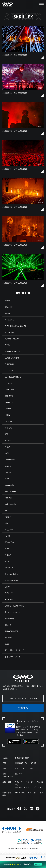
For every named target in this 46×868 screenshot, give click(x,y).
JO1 (7, 434)
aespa (7, 313)
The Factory (10, 618)
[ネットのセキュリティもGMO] (23, 864)
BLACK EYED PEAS (12, 358)
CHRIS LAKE (10, 364)
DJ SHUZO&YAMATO (13, 377)
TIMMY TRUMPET (11, 631)
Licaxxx (8, 466)
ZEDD (7, 644)
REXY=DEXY (9, 542)
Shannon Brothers (12, 574)
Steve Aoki (9, 599)
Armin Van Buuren (12, 351)
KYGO (7, 453)
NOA (7, 523)
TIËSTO (8, 625)
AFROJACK (9, 320)
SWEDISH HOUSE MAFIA (14, 606)
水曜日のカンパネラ (13, 657)
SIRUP (7, 587)
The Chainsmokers (12, 612)
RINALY (8, 555)
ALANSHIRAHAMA (12, 339)
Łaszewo (8, 472)
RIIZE (7, 548)
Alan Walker (10, 332)
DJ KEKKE (9, 370)
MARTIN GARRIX (11, 491)
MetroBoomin (10, 504)
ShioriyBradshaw (12, 580)
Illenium (8, 428)
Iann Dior (9, 421)
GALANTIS (9, 402)
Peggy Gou (9, 529)
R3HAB (8, 536)
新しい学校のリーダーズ (14, 650)
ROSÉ (7, 561)
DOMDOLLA (10, 390)
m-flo (7, 478)
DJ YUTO (8, 383)
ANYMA (8, 345)
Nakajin (8, 517)
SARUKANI (9, 568)
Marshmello (10, 485)
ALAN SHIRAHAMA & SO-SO (16, 326)
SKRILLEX (9, 593)
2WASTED (9, 307)
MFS (7, 510)
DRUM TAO (9, 396)
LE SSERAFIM (10, 459)
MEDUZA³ (9, 498)
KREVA (8, 447)
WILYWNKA (9, 637)
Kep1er (8, 440)
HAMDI (8, 415)
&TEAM (8, 300)
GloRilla (8, 409)
